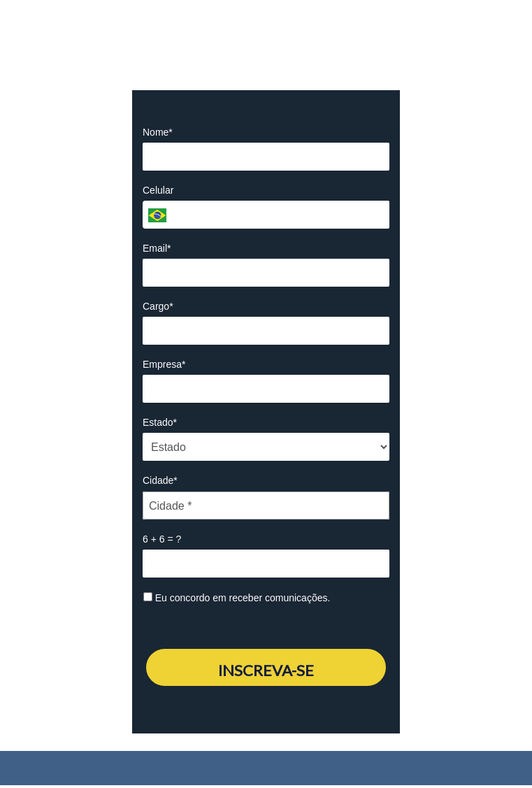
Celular (158, 190)
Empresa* (164, 364)
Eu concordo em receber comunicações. (237, 598)
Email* (157, 248)
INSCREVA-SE (266, 670)
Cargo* (158, 306)
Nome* (158, 132)
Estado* (160, 422)
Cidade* (160, 480)
